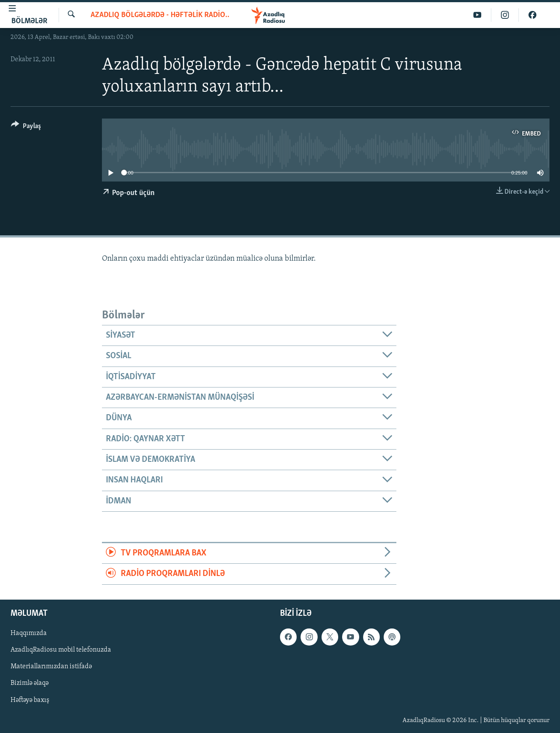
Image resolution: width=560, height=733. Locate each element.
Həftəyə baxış (30, 700)
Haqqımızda (29, 633)
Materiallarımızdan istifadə (51, 667)
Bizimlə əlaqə (30, 683)
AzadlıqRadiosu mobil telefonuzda (61, 650)
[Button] (26, 127)
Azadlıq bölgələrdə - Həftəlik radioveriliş (160, 15)
